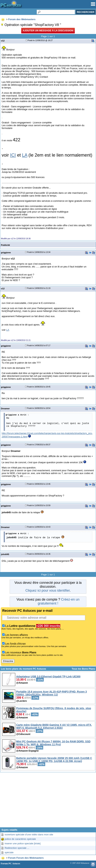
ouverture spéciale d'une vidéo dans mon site (29, 835)
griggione (6, 252)
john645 (5, 554)
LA (25, 155)
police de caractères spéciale (20, 839)
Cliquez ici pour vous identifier (47, 590)
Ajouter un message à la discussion (48, 31)
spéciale (9, 852)
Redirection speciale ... (17, 848)
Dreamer (5, 408)
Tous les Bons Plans (83, 669)
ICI (13, 155)
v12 (3, 41)
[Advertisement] (48, 801)
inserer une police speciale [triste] (23, 843)
